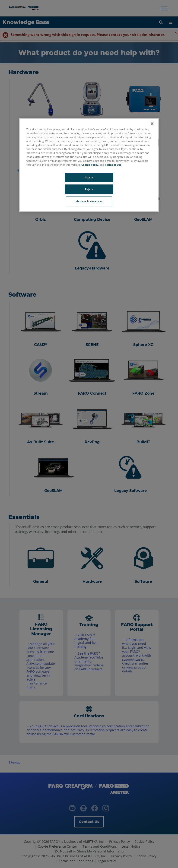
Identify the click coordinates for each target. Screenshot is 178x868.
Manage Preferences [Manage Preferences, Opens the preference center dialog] (89, 201)
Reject (89, 189)
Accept (89, 177)
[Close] (152, 124)
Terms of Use (113, 165)
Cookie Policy (90, 165)
